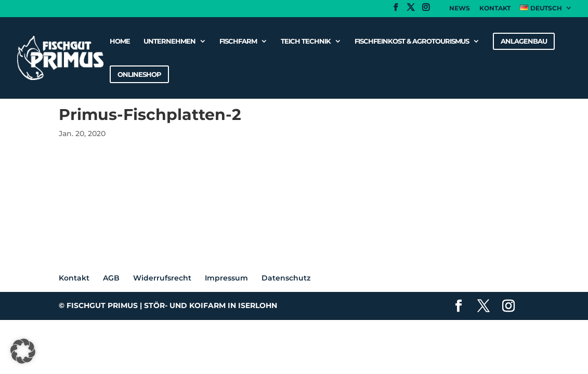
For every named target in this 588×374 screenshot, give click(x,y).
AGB (111, 278)
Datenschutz (286, 278)
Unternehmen (169, 41)
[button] (23, 351)
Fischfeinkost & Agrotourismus (412, 41)
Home (120, 41)
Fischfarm (238, 41)
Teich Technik (306, 41)
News (460, 9)
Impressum (226, 278)
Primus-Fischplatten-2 (100, 172)
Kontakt (495, 9)
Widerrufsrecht (162, 278)
